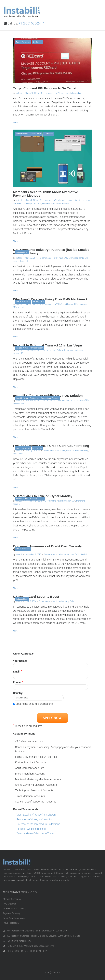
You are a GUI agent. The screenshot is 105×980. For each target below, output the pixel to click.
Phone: (18, 682)
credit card (61, 451)
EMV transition (62, 203)
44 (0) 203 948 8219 (38, 951)
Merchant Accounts (12, 899)
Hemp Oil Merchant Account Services (36, 757)
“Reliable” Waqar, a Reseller (31, 829)
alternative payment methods (71, 200)
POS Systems (9, 904)
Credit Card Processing (14, 918)
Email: (18, 671)
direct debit (36, 203)
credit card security (65, 554)
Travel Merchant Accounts (30, 796)
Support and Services (50, 398)
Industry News (22, 134)
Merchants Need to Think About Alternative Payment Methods (46, 194)
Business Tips (22, 499)
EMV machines (81, 304)
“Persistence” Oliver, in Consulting (35, 819)
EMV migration (20, 307)
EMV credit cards (76, 258)
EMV (57, 93)
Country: (19, 693)
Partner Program (37, 348)
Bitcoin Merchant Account (30, 774)
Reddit (21, 454)
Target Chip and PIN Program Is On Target (45, 88)
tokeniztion (84, 554)
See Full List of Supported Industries (36, 802)
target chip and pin (74, 93)
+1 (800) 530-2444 (31, 23)
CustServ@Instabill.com (19, 941)
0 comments (47, 93)
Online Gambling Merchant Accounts (36, 785)
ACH (55, 200)
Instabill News (36, 134)
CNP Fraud (58, 258)
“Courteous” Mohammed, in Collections (38, 824)
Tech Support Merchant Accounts (34, 790)
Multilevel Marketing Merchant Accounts (38, 779)
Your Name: (21, 661)
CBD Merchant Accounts (29, 741)
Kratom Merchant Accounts (31, 762)
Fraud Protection (11, 923)
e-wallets (46, 203)
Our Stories (37, 42)
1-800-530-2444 (15, 951)
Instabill (19, 93)
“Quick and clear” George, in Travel (35, 833)
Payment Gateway (11, 913)
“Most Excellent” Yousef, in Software (36, 815)
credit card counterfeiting (77, 451)
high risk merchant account (74, 350)
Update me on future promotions (34, 704)
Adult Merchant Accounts (30, 768)
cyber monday (64, 501)
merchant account (70, 400)
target (62, 93)
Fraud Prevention (23, 42)
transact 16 (18, 353)
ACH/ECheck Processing (15, 909)
